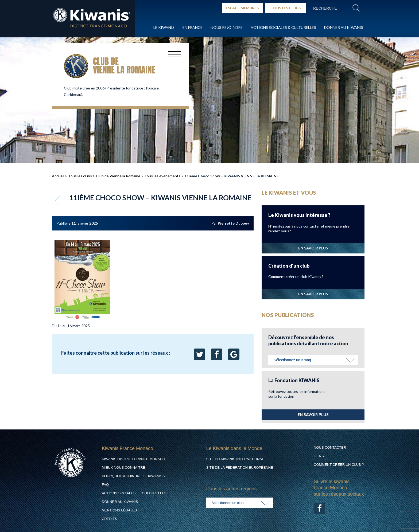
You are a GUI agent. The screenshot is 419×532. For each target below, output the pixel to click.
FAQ (105, 485)
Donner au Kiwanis (344, 27)
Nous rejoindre (227, 27)
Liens (319, 456)
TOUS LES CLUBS (286, 8)
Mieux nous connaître (124, 468)
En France (193, 27)
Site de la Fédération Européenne (239, 468)
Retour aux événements (58, 201)
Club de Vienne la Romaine (118, 176)
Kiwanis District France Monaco (133, 459)
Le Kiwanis (164, 27)
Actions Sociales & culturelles (283, 27)
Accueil (58, 176)
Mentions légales (119, 510)
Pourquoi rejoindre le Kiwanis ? (134, 476)
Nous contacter (330, 447)
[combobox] (313, 360)
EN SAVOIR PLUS (313, 248)
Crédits (109, 519)
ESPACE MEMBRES (242, 8)
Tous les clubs (80, 176)
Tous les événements (162, 176)
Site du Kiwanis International (235, 459)
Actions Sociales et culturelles (134, 493)
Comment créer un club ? (339, 465)
